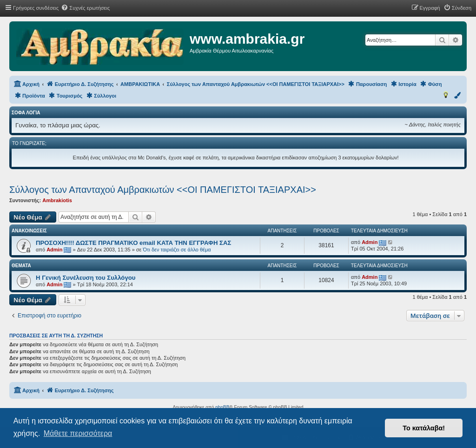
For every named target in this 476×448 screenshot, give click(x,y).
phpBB (222, 407)
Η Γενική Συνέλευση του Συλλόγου (86, 278)
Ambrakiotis (57, 200)
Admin (54, 250)
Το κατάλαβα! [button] (424, 428)
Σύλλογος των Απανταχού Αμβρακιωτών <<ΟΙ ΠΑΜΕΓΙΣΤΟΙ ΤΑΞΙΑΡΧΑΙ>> (163, 190)
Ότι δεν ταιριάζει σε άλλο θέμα (177, 250)
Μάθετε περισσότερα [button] (78, 433)
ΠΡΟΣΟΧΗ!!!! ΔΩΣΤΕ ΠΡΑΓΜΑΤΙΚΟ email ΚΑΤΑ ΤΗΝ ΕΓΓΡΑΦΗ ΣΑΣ (133, 243)
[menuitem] (85, 8)
